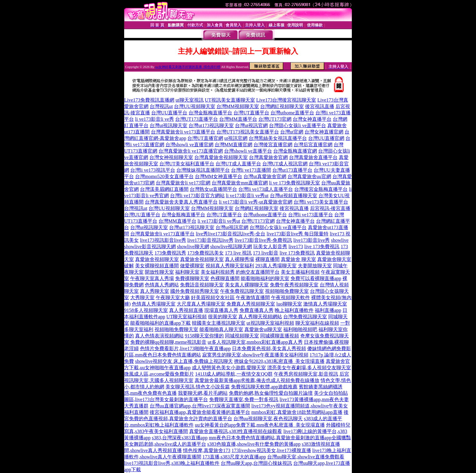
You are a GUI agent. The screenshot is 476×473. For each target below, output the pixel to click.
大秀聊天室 (142, 297)
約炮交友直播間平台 (258, 272)
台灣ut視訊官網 (251, 125)
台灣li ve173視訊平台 (153, 170)
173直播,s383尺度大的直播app (234, 457)
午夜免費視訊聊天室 (242, 291)
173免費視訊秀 (170, 253)
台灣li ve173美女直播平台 (321, 202)
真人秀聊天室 (155, 291)
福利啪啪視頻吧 (300, 329)
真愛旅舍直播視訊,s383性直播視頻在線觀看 (236, 431)
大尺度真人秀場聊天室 (201, 304)
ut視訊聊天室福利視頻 (270, 323)
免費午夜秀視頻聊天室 (294, 285)
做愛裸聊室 (192, 266)
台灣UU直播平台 (169, 113)
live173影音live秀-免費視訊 (263, 240)
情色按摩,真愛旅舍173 (207, 450)
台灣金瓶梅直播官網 (295, 151)
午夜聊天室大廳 (173, 297)
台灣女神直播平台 (312, 119)
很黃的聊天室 (223, 317)
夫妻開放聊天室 (315, 266)
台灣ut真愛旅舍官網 (265, 176)
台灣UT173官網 (275, 119)
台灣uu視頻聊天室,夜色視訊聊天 (268, 419)
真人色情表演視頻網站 (159, 336)
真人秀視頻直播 (186, 310)
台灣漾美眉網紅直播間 (164, 189)
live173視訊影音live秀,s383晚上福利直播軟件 (172, 463)
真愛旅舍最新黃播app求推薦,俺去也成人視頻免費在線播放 (257, 380)
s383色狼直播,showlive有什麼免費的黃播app (254, 444)
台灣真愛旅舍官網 (268, 157)
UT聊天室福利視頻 (187, 317)
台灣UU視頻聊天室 (194, 106)
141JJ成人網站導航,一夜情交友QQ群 (234, 374)
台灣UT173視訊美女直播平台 (248, 132)
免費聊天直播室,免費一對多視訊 (244, 399)
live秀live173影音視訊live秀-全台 (231, 234)
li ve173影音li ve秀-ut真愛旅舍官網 (256, 202)
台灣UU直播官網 (326, 138)
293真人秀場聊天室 (276, 266)
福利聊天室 (187, 272)
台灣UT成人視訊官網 (285, 164)
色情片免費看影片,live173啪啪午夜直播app (185, 348)
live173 (296, 247)
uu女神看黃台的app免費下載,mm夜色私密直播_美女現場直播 (260, 425)
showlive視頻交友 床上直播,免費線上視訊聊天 (184, 361)
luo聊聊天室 (289, 304)
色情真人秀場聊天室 (154, 304)
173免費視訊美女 (206, 253)
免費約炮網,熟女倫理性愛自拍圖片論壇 (271, 393)
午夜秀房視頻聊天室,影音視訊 (306, 374)
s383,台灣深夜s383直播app (180, 438)
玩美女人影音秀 (270, 247)
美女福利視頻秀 (218, 272)
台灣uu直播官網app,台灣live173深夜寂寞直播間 (200, 406)
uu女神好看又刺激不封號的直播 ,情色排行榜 (188, 67)
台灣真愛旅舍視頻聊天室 (221, 157)
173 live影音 (266, 253)
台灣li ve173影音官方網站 (197, 196)
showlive (340, 240)
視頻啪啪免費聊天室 (287, 291)
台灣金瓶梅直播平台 (210, 113)
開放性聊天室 (159, 272)
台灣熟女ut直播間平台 (213, 189)
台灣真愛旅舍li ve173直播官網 (191, 151)
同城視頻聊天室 (242, 336)
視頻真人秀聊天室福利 (230, 266)
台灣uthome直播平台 (292, 113)
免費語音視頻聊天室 (202, 285)
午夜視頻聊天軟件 (291, 297)
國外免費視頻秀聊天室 (195, 291)
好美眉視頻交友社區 (213, 297)
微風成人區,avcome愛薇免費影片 (159, 374)
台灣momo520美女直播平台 (164, 176)
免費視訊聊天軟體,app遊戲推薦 (264, 387)
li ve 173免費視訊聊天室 (294, 183)
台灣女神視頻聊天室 (171, 157)
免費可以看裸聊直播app (316, 278)
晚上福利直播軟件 (294, 310)
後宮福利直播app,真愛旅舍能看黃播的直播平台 (200, 412)
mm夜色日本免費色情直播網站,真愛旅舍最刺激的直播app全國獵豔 (280, 438)
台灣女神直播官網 (324, 132)
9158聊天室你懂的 (204, 336)
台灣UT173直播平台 (197, 119)
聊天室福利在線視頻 (317, 323)
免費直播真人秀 (257, 310)
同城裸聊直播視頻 (280, 336)
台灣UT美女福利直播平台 (187, 164)
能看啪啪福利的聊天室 (265, 278)
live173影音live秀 (311, 240)
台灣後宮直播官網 (273, 145)
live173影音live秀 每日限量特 (297, 234)
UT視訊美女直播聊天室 (230, 100)
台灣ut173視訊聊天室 (211, 125)
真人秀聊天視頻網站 (260, 317)
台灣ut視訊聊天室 (168, 125)
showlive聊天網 (193, 247)
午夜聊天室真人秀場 (152, 278)
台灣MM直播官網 (233, 145)
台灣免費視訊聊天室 (305, 317)
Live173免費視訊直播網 (149, 100)
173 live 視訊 (238, 253)
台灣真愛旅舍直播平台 (313, 157)
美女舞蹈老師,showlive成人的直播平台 (165, 444)
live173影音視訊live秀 (210, 240)
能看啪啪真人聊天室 (221, 329)
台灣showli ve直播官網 (189, 145)
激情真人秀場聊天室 (325, 304)
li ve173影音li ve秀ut (247, 196)
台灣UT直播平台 (251, 113)
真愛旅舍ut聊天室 (263, 329)
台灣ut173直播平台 (292, 170)
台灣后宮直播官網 (313, 145)
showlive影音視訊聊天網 (150, 247)
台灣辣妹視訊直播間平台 (203, 170)
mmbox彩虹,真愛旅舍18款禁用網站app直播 (297, 412)
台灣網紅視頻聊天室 (282, 106)
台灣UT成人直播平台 (238, 164)
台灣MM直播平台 (238, 119)
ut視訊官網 (236, 138)
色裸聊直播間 (225, 278)
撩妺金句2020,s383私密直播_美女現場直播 (279, 361)
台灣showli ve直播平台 (248, 151)
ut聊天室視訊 (189, 100)
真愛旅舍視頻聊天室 (157, 259)
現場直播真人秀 (221, 310)
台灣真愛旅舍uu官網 (309, 176)
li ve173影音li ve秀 (155, 119)
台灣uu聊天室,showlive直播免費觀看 (306, 457)
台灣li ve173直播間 (251, 170)
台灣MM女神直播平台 (219, 176)
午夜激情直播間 (253, 297)
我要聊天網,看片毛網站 (203, 393)
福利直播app (328, 310)
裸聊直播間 (267, 259)
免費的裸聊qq (145, 342)
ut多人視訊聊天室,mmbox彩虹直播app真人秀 (255, 342)
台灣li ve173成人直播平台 (266, 189)
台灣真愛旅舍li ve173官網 (183, 183)
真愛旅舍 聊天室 (298, 259)
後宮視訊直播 (320, 106)
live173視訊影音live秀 (163, 240)
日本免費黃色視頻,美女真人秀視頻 (269, 348)
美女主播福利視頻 (300, 272)
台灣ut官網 (292, 132)
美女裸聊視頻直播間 (157, 266)
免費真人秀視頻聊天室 (251, 304)
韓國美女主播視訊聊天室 (219, 323)
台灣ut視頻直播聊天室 (294, 196)
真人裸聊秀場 (240, 259)
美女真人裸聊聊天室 (247, 285)
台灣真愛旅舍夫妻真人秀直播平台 (181, 202)
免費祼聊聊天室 (192, 278)
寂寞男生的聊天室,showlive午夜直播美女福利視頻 (255, 355)
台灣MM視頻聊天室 (238, 106)
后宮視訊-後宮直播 (330, 208)
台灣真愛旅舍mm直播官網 (240, 183)
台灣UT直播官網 (205, 138)
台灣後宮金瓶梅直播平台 (321, 189)
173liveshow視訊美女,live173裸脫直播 (271, 450)
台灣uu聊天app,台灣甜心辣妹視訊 (256, 463)
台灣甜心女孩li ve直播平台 (297, 125)
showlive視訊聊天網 (231, 247)
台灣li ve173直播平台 (311, 215)
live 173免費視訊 (322, 247)
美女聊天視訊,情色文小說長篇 (198, 387)
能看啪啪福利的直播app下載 (160, 323)
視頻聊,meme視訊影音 (183, 342)
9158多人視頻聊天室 (146, 310)
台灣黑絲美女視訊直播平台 (278, 138)
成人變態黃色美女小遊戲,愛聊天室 (229, 368)
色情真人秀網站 (162, 285)
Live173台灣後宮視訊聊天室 (286, 100)
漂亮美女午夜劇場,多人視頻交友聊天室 (309, 368)
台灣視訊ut (161, 106)
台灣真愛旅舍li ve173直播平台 (183, 132)
